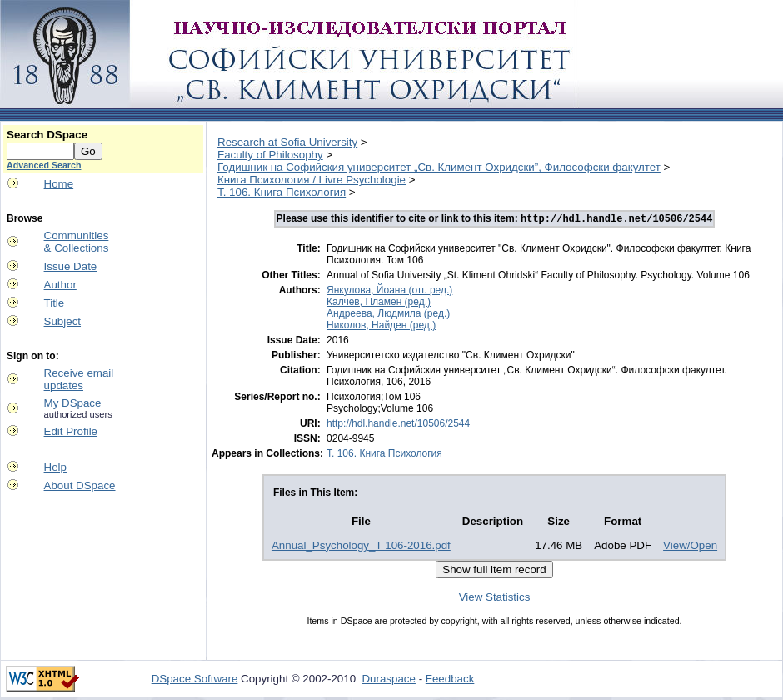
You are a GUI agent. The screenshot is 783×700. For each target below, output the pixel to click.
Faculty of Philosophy (270, 155)
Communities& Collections (77, 242)
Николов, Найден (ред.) (381, 327)
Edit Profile (71, 431)
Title (55, 303)
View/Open (690, 547)
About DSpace (80, 485)
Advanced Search (44, 165)
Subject (62, 321)
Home (59, 184)
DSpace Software (195, 680)
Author (60, 285)
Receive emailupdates (79, 379)
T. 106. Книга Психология (282, 192)
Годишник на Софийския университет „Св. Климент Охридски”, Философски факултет (439, 167)
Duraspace (388, 680)
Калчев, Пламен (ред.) (379, 303)
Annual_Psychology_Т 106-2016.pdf (361, 547)
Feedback (450, 680)
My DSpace (73, 403)
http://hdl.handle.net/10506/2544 (398, 425)
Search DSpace (47, 135)
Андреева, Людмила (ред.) (388, 315)
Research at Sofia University (287, 142)
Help (55, 467)
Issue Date (71, 266)
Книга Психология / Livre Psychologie (312, 180)
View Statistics (495, 599)
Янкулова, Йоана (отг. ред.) (389, 292)
